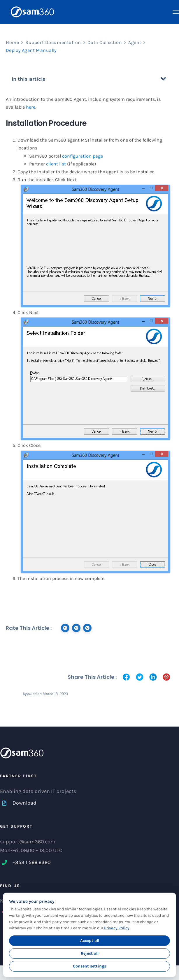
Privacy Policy (117, 928)
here (31, 107)
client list (56, 164)
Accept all (90, 941)
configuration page (83, 156)
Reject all (90, 953)
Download (24, 803)
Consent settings (89, 966)
